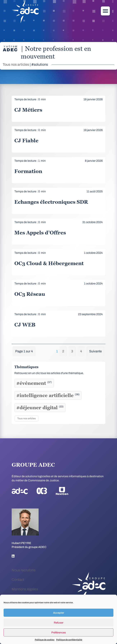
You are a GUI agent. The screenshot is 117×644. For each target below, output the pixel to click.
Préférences (59, 633)
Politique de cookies (45, 640)
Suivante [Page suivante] (95, 351)
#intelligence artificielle (48, 395)
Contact (18, 580)
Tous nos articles (16, 64)
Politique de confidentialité (69, 640)
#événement (34, 383)
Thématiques (26, 367)
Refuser (59, 623)
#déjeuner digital (40, 408)
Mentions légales (25, 589)
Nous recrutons (24, 570)
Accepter (59, 613)
